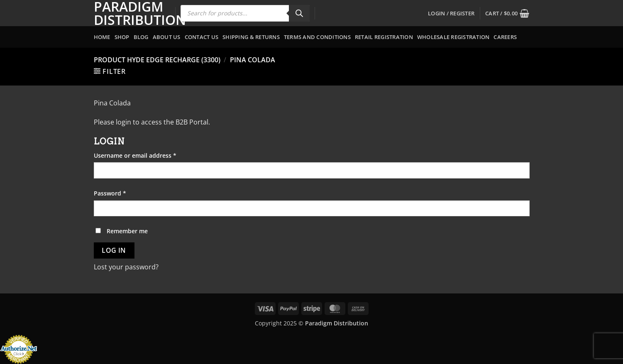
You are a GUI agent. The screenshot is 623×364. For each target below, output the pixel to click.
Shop (122, 37)
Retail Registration (384, 37)
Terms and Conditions (317, 37)
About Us (167, 37)
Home (102, 37)
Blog (141, 37)
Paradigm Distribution (128, 13)
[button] (451, 13)
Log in (114, 250)
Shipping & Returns (251, 37)
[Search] (299, 13)
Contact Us (202, 37)
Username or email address (148, 155)
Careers (505, 37)
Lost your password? (126, 267)
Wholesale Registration (453, 37)
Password (123, 193)
